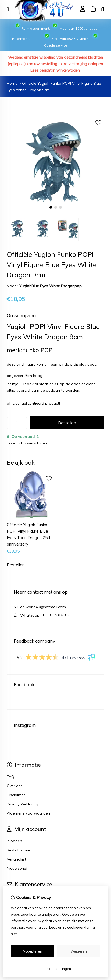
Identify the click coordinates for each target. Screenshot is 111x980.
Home (12, 83)
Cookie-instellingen (56, 969)
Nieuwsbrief (17, 868)
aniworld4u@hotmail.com (43, 607)
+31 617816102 (56, 615)
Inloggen (14, 841)
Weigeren (79, 951)
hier (14, 934)
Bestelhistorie (19, 850)
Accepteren (32, 951)
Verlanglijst (16, 859)
